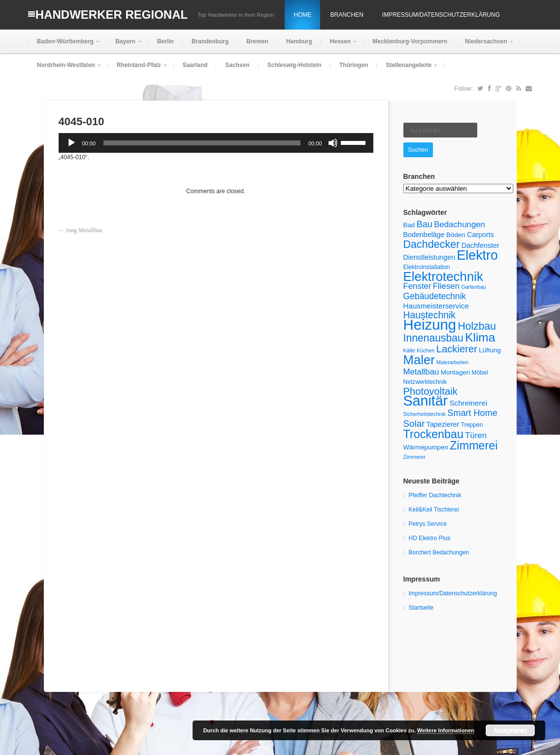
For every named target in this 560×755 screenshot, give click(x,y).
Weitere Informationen (446, 730)
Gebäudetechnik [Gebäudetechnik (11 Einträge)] (435, 296)
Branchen (346, 15)
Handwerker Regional (112, 15)
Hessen (340, 46)
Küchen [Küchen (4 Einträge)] (426, 350)
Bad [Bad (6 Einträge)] (409, 225)
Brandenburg (210, 41)
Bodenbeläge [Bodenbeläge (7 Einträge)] (424, 235)
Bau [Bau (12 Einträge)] (425, 224)
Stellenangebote (408, 69)
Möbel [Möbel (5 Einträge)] (480, 373)
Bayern (124, 46)
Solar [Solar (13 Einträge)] (414, 424)
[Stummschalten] (333, 143)
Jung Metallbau (84, 230)
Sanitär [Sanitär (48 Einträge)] (426, 401)
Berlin (165, 41)
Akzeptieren (510, 730)
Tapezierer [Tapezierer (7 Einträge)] (443, 424)
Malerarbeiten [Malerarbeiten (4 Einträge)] (452, 362)
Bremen (257, 41)
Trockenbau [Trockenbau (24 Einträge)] (433, 434)
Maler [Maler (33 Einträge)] (419, 360)
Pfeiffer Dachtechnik (435, 495)
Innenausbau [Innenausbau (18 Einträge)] (433, 338)
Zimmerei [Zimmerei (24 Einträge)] (474, 446)
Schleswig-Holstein (295, 65)
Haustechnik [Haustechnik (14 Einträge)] (430, 315)
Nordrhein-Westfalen (65, 69)
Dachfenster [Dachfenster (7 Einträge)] (480, 245)
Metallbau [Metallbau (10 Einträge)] (421, 372)
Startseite (421, 608)
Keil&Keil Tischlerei (434, 510)
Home (302, 15)
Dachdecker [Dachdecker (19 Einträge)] (432, 244)
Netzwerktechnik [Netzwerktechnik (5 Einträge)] (425, 382)
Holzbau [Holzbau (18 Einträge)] (477, 326)
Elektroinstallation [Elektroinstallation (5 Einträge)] (427, 267)
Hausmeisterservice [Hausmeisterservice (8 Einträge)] (436, 306)
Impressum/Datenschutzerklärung (441, 15)
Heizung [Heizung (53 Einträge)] (430, 325)
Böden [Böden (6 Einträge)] (456, 235)
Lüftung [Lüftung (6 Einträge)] (490, 350)
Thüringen (354, 65)
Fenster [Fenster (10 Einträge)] (417, 286)
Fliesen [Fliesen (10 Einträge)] (446, 286)
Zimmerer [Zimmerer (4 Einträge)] (415, 457)
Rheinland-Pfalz (138, 69)
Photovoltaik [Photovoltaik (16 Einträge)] (430, 391)
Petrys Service (428, 524)
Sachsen (237, 65)
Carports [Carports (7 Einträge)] (480, 235)
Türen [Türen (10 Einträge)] (476, 435)
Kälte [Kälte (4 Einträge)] (409, 350)
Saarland (195, 65)
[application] (216, 143)
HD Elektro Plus (430, 538)
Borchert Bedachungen (439, 552)
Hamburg (299, 41)
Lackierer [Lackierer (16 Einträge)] (457, 349)
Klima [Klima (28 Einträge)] (480, 337)
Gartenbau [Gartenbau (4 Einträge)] (473, 287)
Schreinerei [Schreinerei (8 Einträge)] (468, 403)
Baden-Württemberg (64, 46)
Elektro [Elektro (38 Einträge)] (477, 255)
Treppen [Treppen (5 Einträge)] (472, 425)
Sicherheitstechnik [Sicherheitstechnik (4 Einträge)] (425, 414)
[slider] (202, 143)
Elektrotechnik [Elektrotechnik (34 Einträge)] (444, 276)
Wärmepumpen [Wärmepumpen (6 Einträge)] (426, 447)
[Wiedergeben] (71, 143)
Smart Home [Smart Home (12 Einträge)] (472, 413)
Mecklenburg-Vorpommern (410, 41)
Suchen (418, 150)
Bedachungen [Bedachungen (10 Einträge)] (460, 224)
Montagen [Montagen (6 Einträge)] (456, 372)
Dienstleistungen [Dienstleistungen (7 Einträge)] (429, 257)
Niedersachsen (485, 46)
